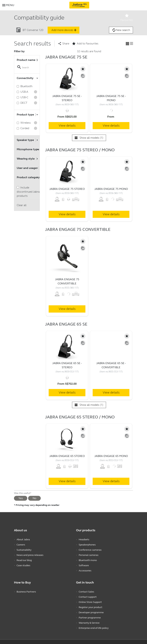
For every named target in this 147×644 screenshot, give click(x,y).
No (34, 498)
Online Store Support (90, 602)
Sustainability (24, 550)
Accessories (85, 571)
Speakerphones (87, 545)
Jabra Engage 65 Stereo (67, 456)
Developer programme (91, 612)
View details (67, 126)
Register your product (90, 607)
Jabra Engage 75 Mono (111, 189)
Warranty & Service (89, 623)
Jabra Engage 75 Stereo (67, 189)
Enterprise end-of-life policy (94, 628)
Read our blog (24, 560)
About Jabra (23, 539)
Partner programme (90, 618)
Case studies (23, 565)
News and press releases (30, 555)
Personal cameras (89, 555)
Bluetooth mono (88, 560)
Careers (21, 545)
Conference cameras (90, 550)
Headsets (84, 539)
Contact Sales (86, 592)
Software (84, 565)
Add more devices (64, 30)
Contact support (88, 597)
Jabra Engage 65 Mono (111, 456)
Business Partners (26, 592)
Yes (21, 498)
